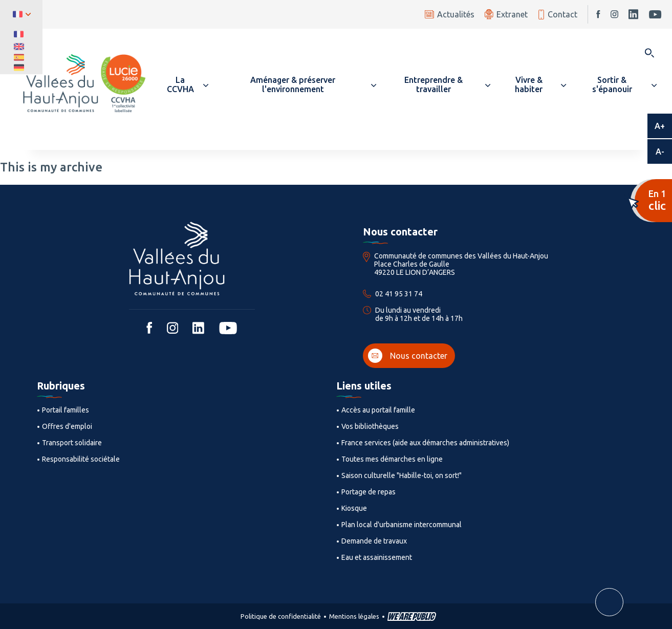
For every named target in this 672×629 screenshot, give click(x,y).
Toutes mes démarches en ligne (392, 459)
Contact (558, 15)
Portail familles (66, 410)
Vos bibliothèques (370, 426)
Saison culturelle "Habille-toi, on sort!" (402, 475)
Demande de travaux (374, 541)
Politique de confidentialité (281, 616)
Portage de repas (368, 492)
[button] (185, 84)
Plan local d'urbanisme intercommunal (402, 525)
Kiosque (354, 508)
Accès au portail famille (378, 410)
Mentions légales (354, 616)
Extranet (506, 14)
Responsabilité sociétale (81, 459)
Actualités (450, 14)
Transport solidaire (72, 443)
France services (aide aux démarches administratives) (425, 443)
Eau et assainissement (377, 557)
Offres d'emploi (67, 426)
